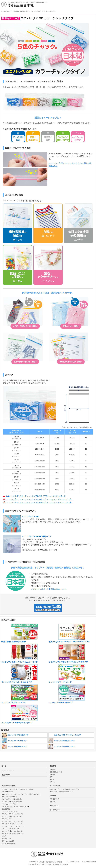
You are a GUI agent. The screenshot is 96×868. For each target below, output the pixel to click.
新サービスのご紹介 (8, 841)
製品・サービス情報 (12, 11)
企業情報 (53, 766)
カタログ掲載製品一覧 (9, 843)
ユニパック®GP (7, 819)
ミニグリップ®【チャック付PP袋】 (13, 814)
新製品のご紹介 (24, 11)
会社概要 (52, 774)
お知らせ (52, 782)
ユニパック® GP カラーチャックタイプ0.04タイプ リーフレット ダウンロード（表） (40, 499)
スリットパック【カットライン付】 (13, 824)
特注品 (4, 836)
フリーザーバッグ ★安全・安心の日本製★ (17, 806)
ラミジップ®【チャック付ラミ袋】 (13, 831)
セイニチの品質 (55, 786)
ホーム (3, 11)
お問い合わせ (54, 805)
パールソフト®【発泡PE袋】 (11, 829)
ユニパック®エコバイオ (9, 804)
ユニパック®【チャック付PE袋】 (12, 816)
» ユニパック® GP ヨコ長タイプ (36, 537)
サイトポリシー (55, 810)
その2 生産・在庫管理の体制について (62, 792)
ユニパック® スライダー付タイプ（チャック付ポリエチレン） (21, 794)
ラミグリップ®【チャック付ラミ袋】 (13, 834)
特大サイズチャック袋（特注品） (12, 801)
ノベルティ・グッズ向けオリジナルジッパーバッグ (18, 789)
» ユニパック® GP (30, 516)
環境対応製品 (6, 809)
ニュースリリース (8, 770)
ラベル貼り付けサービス (9, 797)
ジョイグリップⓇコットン (10, 811)
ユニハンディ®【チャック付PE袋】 (13, 821)
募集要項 (52, 801)
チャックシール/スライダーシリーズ (13, 826)
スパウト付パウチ (8, 792)
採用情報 (53, 796)
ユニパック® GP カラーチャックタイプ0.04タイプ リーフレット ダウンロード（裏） (40, 502)
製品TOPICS (6, 775)
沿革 (51, 777)
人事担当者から (55, 799)
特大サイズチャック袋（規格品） (12, 799)
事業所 (52, 779)
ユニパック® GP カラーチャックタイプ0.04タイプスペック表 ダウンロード (36, 496)
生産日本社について (56, 772)
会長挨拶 (52, 769)
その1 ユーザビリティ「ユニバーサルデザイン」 (65, 789)
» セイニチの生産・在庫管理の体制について (49, 589)
